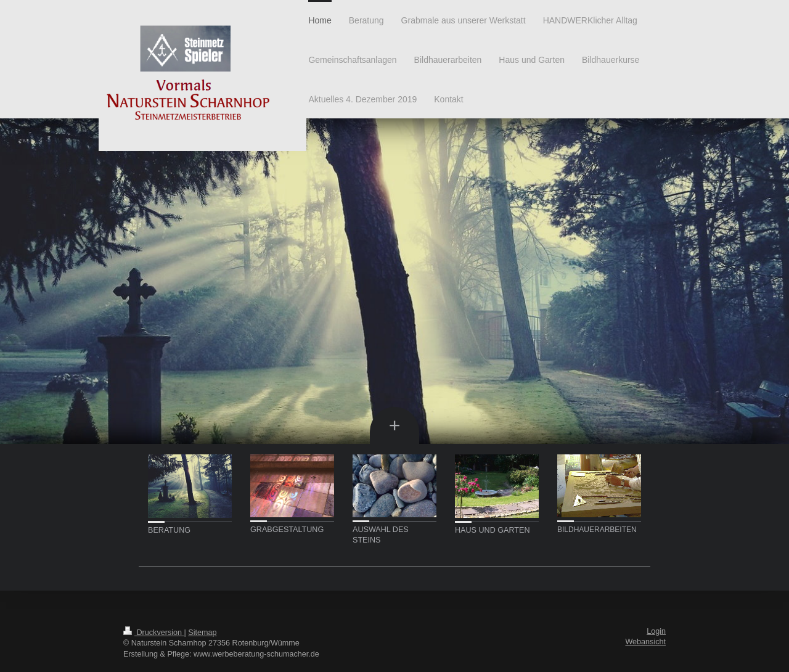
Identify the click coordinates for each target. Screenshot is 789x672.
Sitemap (202, 633)
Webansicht (645, 642)
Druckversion (153, 633)
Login (656, 631)
